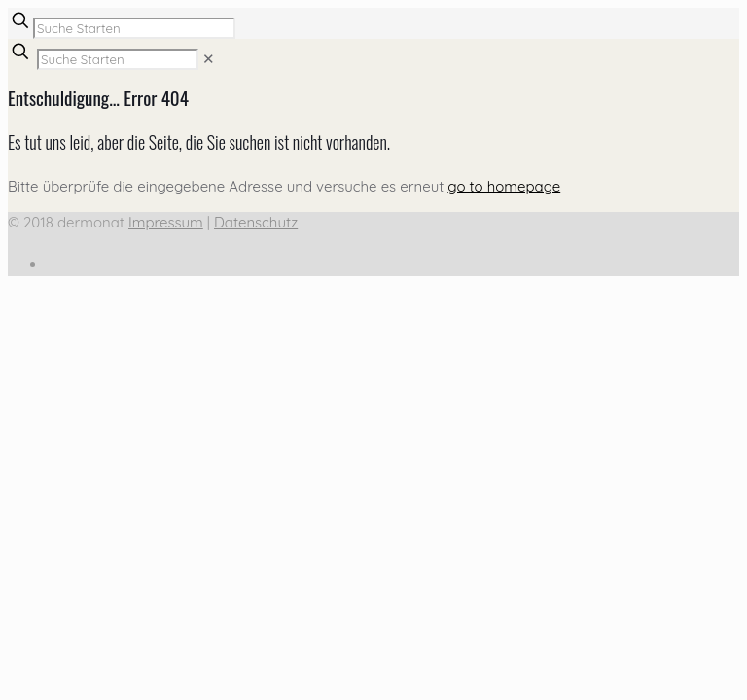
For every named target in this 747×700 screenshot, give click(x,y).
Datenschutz (256, 222)
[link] (209, 59)
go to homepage (504, 186)
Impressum (166, 222)
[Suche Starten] (134, 28)
